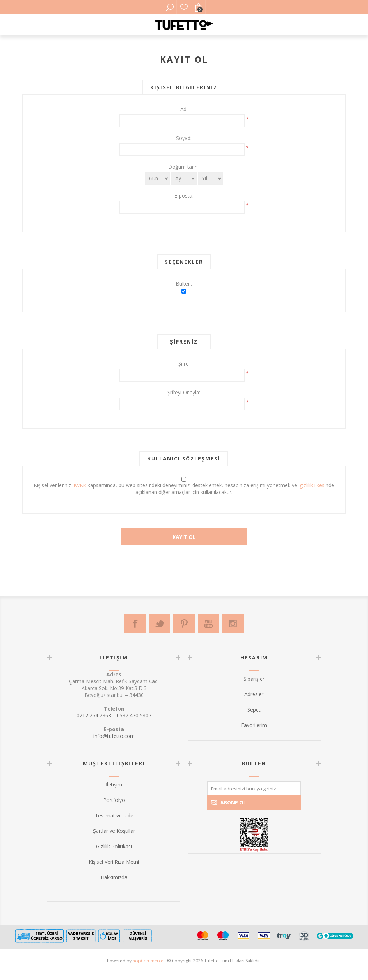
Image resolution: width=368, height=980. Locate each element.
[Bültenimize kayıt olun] (254, 788)
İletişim (114, 784)
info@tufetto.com (114, 736)
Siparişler (254, 679)
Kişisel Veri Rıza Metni (114, 862)
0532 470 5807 (134, 715)
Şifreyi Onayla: (184, 392)
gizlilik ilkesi (313, 485)
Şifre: (184, 364)
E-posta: (184, 196)
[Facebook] (135, 623)
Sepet (254, 710)
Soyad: (184, 138)
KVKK (80, 485)
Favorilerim (184, 7)
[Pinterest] (184, 623)
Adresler (254, 694)
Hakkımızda (114, 877)
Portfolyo (114, 800)
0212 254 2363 (94, 715)
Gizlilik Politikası (114, 846)
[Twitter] (160, 623)
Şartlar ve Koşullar (114, 831)
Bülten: (184, 284)
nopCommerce (148, 961)
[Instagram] (233, 623)
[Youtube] (208, 623)
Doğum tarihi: (184, 167)
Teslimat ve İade (114, 815)
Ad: (184, 109)
